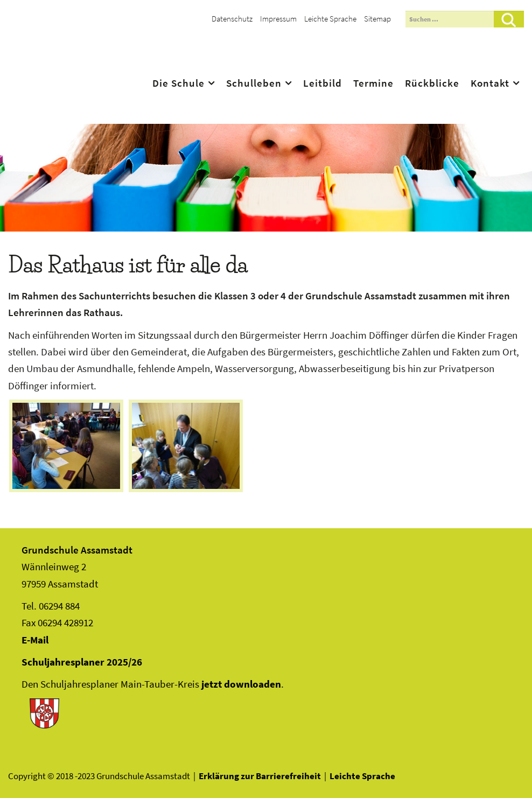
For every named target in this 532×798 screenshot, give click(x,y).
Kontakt (490, 83)
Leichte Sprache (330, 19)
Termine (373, 83)
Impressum (278, 19)
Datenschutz (232, 19)
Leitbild (323, 83)
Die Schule (178, 83)
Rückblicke (432, 83)
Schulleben (254, 83)
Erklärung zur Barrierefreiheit (260, 776)
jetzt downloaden (241, 684)
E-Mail (35, 640)
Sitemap (377, 19)
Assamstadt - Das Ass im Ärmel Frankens (87, 66)
